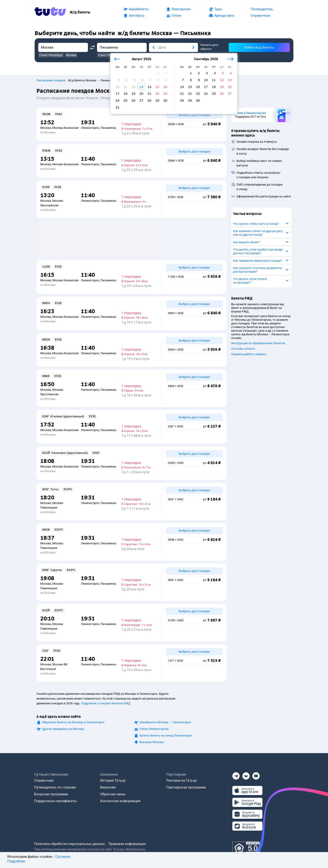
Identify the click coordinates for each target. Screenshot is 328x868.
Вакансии (108, 787)
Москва (46, 128)
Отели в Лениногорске (250, 113)
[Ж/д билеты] (80, 12)
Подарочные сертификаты (55, 801)
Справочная (44, 780)
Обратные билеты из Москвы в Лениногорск (73, 722)
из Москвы (48, 132)
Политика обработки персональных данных (69, 844)
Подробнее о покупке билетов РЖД (106, 703)
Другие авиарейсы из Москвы (63, 729)
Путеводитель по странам (55, 787)
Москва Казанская (65, 128)
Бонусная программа (51, 794)
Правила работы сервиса (249, 354)
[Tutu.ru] (50, 12)
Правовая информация (127, 844)
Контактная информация (120, 801)
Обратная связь (113, 794)
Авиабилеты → (165, 722)
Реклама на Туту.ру (182, 780)
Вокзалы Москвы (152, 742)
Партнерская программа (186, 787)
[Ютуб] (256, 775)
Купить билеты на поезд (166, 735)
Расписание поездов (51, 80)
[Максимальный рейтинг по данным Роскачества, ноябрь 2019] (246, 848)
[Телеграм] (236, 775)
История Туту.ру (113, 780)
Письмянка (108, 128)
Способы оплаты (243, 349)
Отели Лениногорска (154, 729)
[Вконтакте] (246, 775)
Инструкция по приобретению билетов (258, 343)
